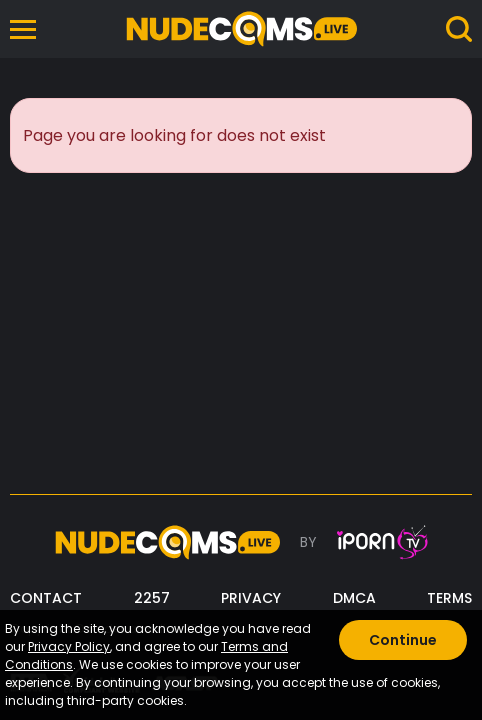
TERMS (449, 598)
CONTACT (46, 598)
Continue (403, 640)
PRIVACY (251, 598)
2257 (152, 598)
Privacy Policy (69, 646)
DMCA (354, 598)
